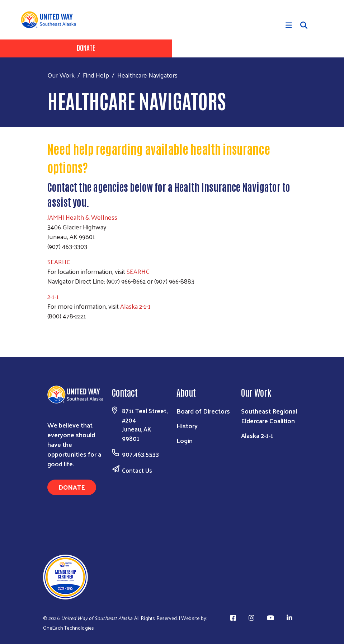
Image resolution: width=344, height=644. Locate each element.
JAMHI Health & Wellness (82, 217)
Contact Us (137, 470)
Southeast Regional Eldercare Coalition (269, 416)
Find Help (96, 75)
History (187, 426)
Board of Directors (203, 411)
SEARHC (60, 262)
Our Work (61, 75)
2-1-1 (53, 296)
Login (185, 440)
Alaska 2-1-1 (136, 306)
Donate (86, 47)
